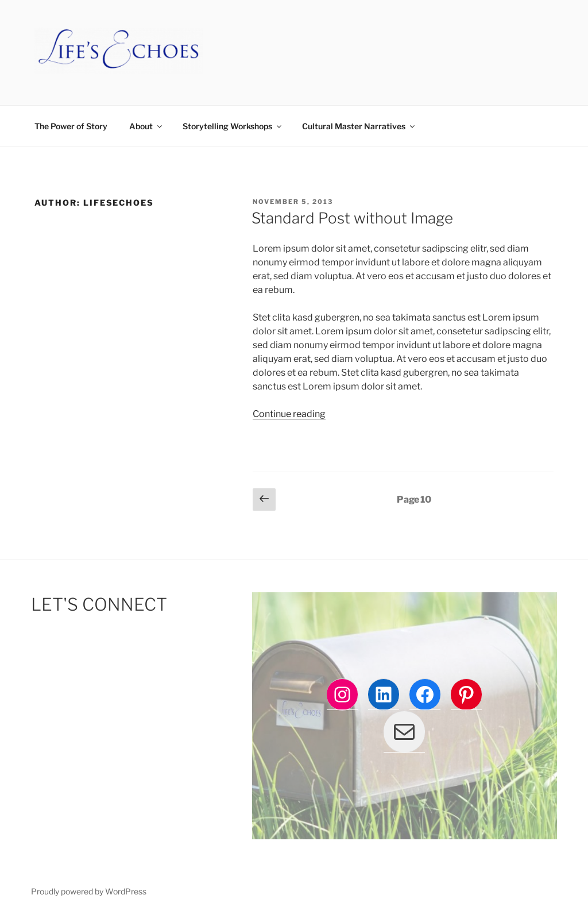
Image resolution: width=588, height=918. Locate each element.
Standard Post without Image (352, 218)
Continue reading (289, 414)
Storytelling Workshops (233, 126)
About (146, 126)
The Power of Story (71, 126)
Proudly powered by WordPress (89, 891)
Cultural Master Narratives (359, 126)
